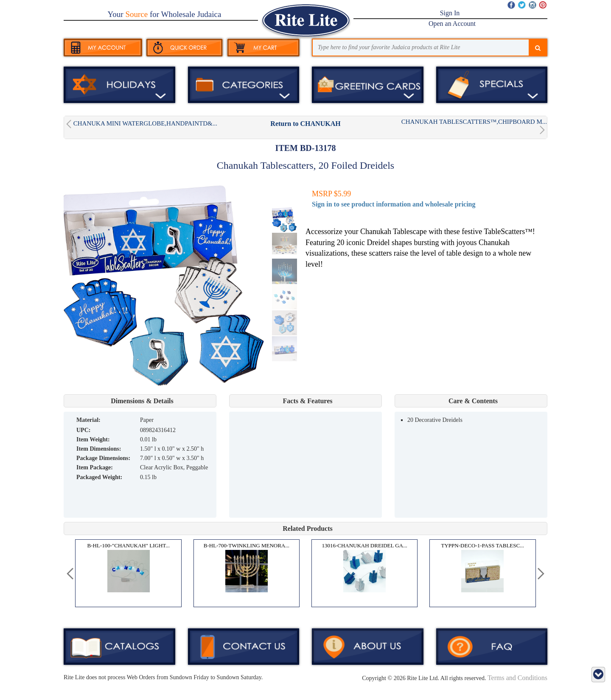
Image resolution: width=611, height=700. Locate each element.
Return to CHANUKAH (305, 124)
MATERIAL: (88, 420)
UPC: (83, 430)
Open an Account (452, 24)
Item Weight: (93, 439)
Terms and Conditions (517, 678)
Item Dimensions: (99, 449)
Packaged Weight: (99, 477)
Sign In (450, 13)
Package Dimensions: (103, 458)
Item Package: (95, 467)
